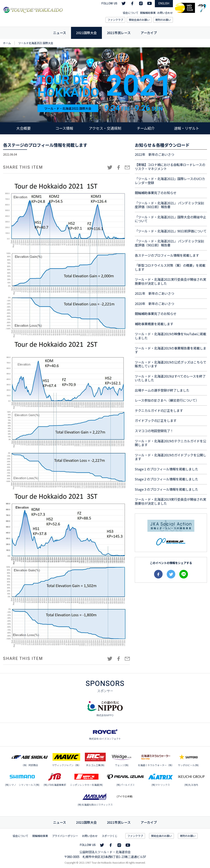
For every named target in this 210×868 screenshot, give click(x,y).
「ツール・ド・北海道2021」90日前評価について (171, 231)
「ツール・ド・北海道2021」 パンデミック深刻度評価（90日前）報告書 (169, 243)
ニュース (60, 33)
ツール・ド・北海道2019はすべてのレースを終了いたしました (170, 378)
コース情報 (64, 128)
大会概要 (23, 128)
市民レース (119, 822)
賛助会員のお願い (139, 20)
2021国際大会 (86, 33)
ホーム (7, 43)
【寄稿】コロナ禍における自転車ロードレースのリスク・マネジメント (170, 167)
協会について (131, 13)
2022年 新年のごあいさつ (154, 154)
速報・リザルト (187, 128)
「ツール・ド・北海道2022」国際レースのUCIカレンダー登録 (170, 181)
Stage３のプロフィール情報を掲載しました (166, 489)
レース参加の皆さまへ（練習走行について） (167, 400)
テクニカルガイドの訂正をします (159, 410)
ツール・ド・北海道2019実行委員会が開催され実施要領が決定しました (170, 501)
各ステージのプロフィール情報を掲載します (167, 255)
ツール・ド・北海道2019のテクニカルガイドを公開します (170, 443)
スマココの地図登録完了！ (154, 431)
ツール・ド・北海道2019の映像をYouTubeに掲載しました (170, 336)
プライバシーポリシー (65, 836)
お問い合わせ (165, 13)
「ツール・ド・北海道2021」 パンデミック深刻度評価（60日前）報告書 (169, 205)
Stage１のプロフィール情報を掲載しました (166, 469)
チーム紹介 (146, 128)
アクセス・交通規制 (105, 128)
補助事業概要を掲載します (154, 324)
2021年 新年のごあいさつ (154, 293)
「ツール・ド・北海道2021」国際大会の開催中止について (170, 219)
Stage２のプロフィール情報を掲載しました (166, 479)
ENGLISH (164, 4)
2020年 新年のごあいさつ (154, 304)
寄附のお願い (163, 20)
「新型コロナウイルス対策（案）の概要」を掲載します (170, 267)
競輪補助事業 (148, 13)
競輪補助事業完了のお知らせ (156, 193)
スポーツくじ (110, 836)
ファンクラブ (115, 20)
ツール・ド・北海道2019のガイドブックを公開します (170, 457)
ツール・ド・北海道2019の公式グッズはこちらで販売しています (170, 364)
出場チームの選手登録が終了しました (162, 390)
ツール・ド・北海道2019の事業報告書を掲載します (170, 350)
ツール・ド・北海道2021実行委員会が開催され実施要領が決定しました (170, 281)
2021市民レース (119, 33)
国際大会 (86, 822)
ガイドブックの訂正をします (156, 420)
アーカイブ (149, 33)
